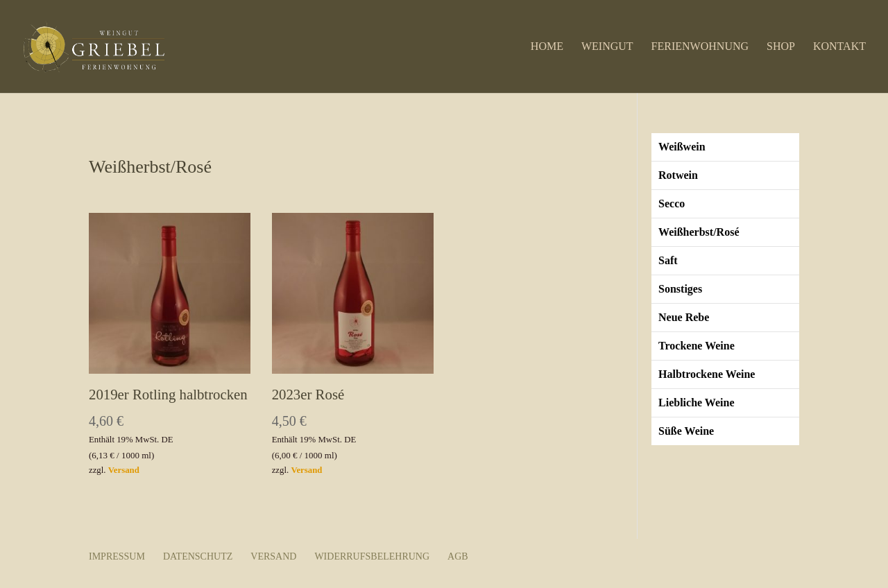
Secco (672, 204)
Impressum (117, 556)
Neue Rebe (684, 317)
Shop (781, 47)
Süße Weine (686, 431)
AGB (458, 556)
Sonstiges (680, 289)
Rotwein (678, 175)
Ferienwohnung (700, 47)
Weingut (607, 47)
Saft (668, 260)
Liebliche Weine (696, 403)
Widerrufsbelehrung (372, 556)
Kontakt (839, 47)
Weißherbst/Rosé (699, 232)
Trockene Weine (697, 346)
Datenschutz (198, 556)
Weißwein (682, 147)
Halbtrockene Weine (707, 374)
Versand (124, 470)
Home (547, 47)
